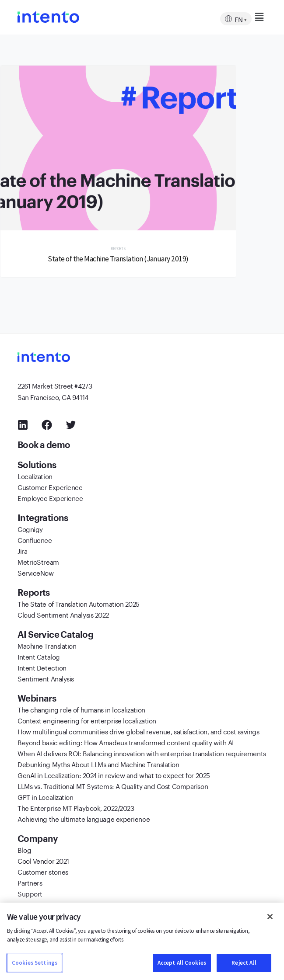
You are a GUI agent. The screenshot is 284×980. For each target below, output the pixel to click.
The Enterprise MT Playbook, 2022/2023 (76, 807)
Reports (118, 248)
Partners (30, 882)
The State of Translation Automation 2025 (79, 603)
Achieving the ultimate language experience (84, 818)
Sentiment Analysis (46, 678)
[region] (142, 941)
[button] (244, 17)
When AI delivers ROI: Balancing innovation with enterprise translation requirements (142, 753)
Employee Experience (50, 497)
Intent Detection (42, 667)
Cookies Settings (35, 963)
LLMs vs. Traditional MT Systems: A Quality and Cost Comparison (113, 785)
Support (30, 893)
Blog (24, 849)
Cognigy (30, 528)
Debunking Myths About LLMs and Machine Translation (98, 764)
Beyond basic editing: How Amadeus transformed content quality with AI (126, 742)
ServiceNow (36, 572)
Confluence (35, 539)
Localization (35, 476)
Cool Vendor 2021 (43, 860)
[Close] (270, 917)
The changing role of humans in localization (81, 709)
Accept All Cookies (182, 963)
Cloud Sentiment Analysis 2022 (63, 614)
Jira (22, 550)
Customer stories (43, 871)
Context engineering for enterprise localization (87, 720)
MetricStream (38, 561)
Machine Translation (47, 645)
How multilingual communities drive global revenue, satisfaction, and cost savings (138, 731)
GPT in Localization (45, 796)
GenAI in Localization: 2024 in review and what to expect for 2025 (114, 775)
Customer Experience (50, 487)
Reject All (244, 963)
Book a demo (45, 445)
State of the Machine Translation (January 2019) (118, 259)
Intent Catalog (39, 656)
